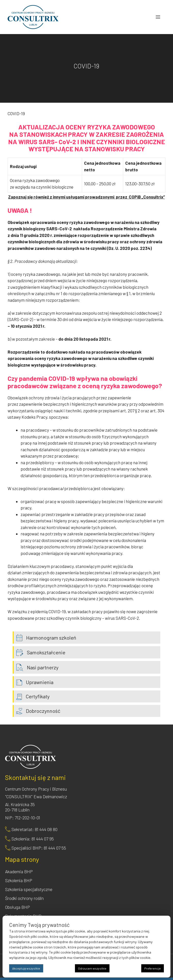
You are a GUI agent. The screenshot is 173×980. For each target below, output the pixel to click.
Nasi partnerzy (43, 667)
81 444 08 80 (46, 829)
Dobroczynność (43, 711)
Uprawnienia (40, 682)
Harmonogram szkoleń (51, 638)
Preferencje (153, 968)
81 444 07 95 (43, 839)
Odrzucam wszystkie (92, 968)
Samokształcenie (46, 652)
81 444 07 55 (55, 848)
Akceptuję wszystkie (26, 968)
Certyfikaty (38, 696)
